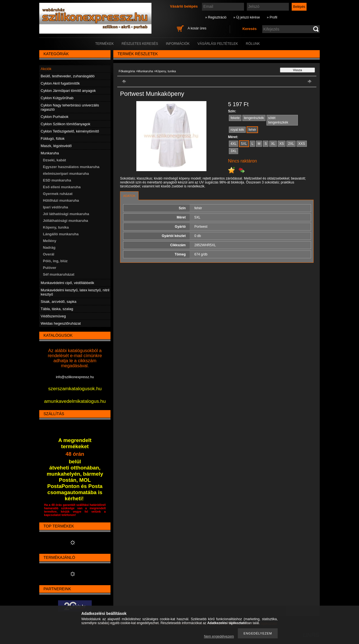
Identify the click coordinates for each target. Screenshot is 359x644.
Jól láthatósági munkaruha (66, 214)
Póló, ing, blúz (55, 261)
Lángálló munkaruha (61, 234)
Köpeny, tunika (56, 227)
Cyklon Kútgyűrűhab (57, 98)
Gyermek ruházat (58, 194)
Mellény (50, 241)
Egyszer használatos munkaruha (71, 167)
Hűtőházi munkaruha (61, 200)
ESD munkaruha (57, 180)
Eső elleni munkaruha (62, 187)
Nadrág (49, 247)
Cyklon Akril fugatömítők (60, 83)
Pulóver (50, 268)
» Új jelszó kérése (247, 17)
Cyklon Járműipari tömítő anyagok (68, 91)
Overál (49, 254)
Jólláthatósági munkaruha (65, 221)
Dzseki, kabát (54, 160)
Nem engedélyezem (219, 636)
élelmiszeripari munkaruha (66, 174)
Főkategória (127, 71)
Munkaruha (145, 71)
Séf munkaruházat (59, 274)
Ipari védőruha (56, 207)
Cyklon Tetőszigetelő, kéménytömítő (70, 131)
